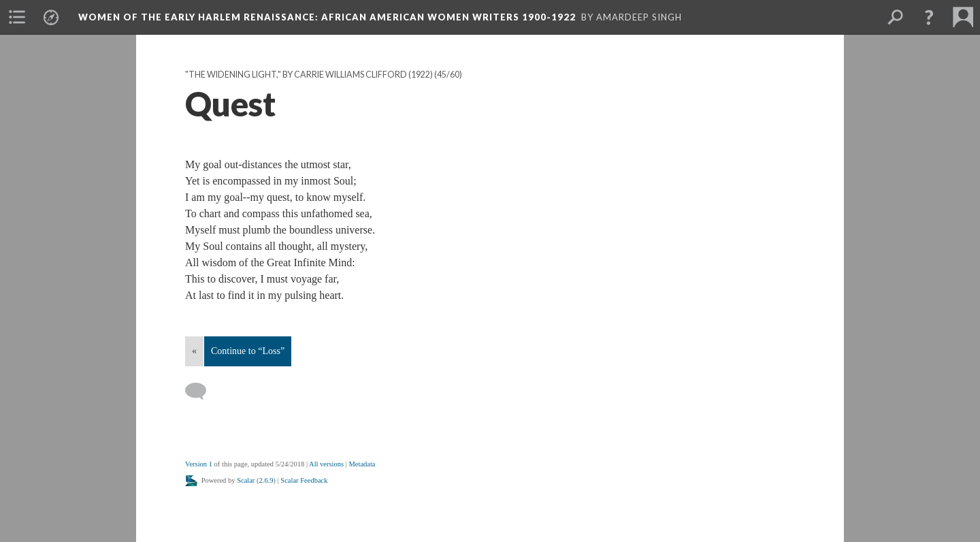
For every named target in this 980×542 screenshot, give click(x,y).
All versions (326, 464)
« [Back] (194, 351)
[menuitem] (17, 17)
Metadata (362, 464)
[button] (929, 17)
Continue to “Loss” (248, 351)
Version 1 (199, 464)
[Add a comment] (202, 392)
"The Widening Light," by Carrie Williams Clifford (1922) (309, 75)
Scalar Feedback (304, 480)
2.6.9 (266, 480)
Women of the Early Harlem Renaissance (327, 17)
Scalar (246, 480)
